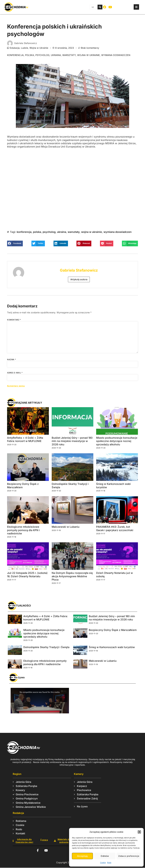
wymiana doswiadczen (116, 55)
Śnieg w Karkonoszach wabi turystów (112, 647)
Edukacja (15, 48)
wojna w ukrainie (89, 55)
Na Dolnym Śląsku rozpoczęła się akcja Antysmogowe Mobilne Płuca (72, 576)
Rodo (109, 863)
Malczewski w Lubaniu (66, 527)
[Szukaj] (100, 7)
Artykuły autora (79, 279)
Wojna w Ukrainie (39, 48)
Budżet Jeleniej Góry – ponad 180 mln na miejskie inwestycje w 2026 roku (72, 441)
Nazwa (11, 359)
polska (30, 55)
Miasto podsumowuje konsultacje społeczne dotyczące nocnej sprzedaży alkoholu (117, 441)
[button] (139, 832)
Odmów (105, 856)
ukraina (56, 55)
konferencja (15, 55)
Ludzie (24, 48)
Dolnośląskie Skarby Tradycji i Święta (46, 647)
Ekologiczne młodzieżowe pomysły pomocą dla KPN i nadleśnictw (23, 530)
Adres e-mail (15, 373)
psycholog (42, 55)
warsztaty (69, 55)
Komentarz (14, 320)
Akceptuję (82, 856)
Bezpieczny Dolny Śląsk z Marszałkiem (113, 630)
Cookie (103, 863)
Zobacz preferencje (129, 856)
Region (17, 774)
